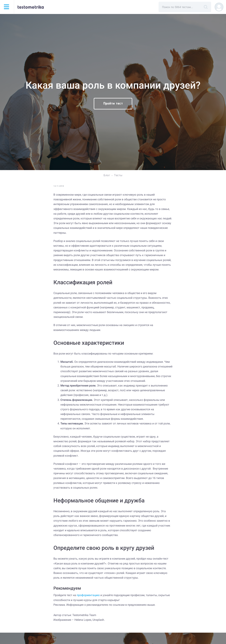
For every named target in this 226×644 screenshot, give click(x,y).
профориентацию (88, 595)
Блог (107, 175)
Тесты (118, 175)
